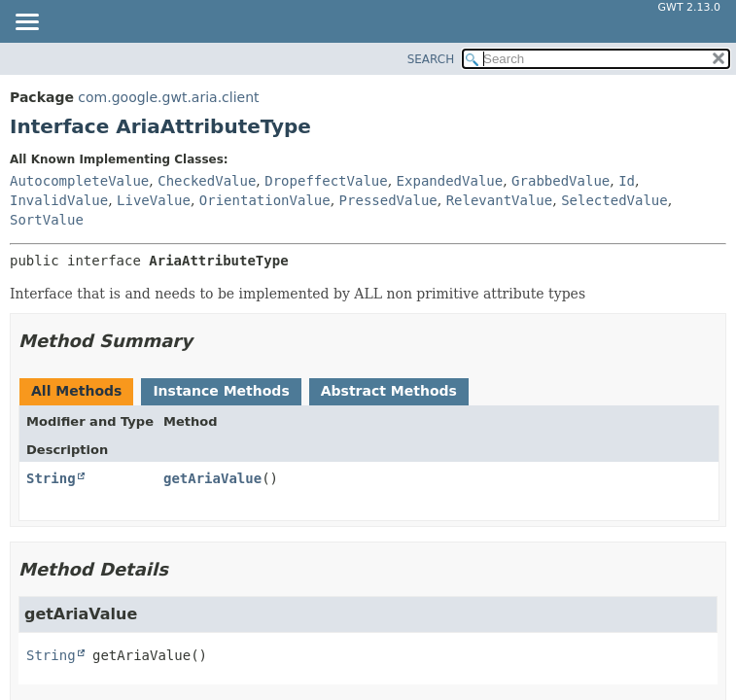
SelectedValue (614, 200)
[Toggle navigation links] (26, 23)
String (51, 478)
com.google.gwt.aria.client (168, 97)
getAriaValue (212, 478)
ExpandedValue (450, 181)
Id (627, 181)
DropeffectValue (326, 181)
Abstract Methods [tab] (389, 391)
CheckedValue (207, 181)
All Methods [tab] (76, 391)
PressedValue (388, 200)
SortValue (47, 220)
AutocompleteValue (79, 181)
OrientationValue (265, 200)
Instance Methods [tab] (221, 391)
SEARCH (431, 59)
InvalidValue (59, 200)
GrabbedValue (561, 181)
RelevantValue (500, 200)
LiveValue (154, 200)
